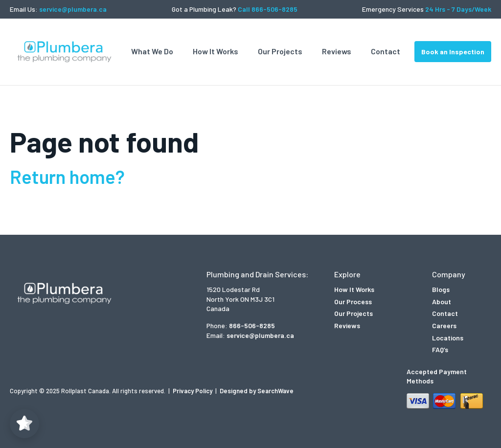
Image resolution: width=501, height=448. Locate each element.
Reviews (337, 51)
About (442, 302)
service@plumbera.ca (73, 9)
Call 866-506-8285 (268, 9)
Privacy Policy (193, 391)
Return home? (67, 177)
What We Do (152, 51)
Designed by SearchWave (257, 391)
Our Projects (280, 51)
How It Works (216, 51)
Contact (386, 51)
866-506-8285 (252, 325)
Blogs (441, 289)
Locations (448, 338)
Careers (444, 325)
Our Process (353, 302)
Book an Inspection (453, 52)
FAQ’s (440, 349)
